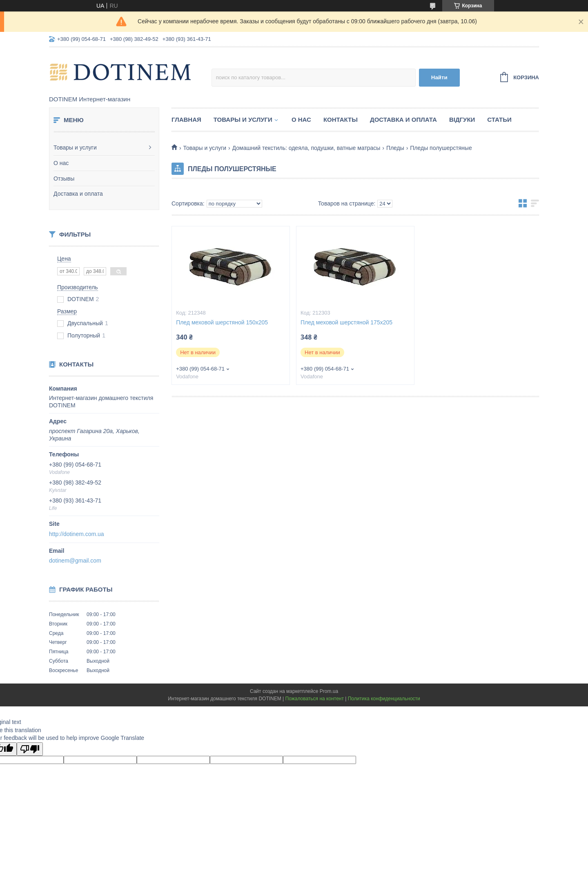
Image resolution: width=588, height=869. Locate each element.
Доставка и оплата (78, 194)
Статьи (499, 120)
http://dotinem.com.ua (77, 534)
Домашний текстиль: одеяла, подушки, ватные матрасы (306, 148)
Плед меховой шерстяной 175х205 (346, 322)
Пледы (395, 148)
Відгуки (462, 120)
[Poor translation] (30, 749)
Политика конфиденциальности (384, 699)
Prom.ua (329, 691)
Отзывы (64, 179)
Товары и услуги (75, 147)
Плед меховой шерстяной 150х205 (222, 322)
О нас (61, 163)
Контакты (341, 120)
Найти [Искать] (439, 77)
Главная (186, 120)
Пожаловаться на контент (315, 699)
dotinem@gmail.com (75, 561)
